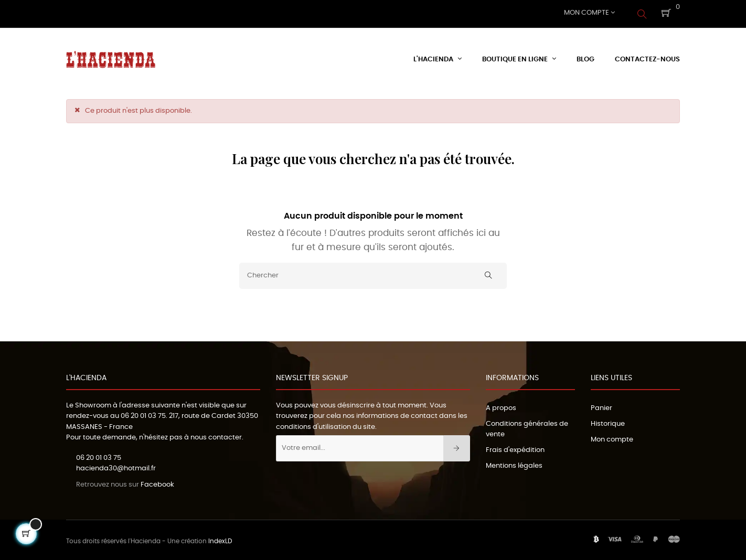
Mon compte (612, 438)
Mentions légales (514, 464)
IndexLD (220, 539)
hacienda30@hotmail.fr (116, 466)
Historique (608, 422)
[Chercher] (373, 274)
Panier (601, 406)
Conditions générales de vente (527, 427)
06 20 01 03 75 (143, 414)
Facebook (157, 483)
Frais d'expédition (515, 448)
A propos (501, 406)
